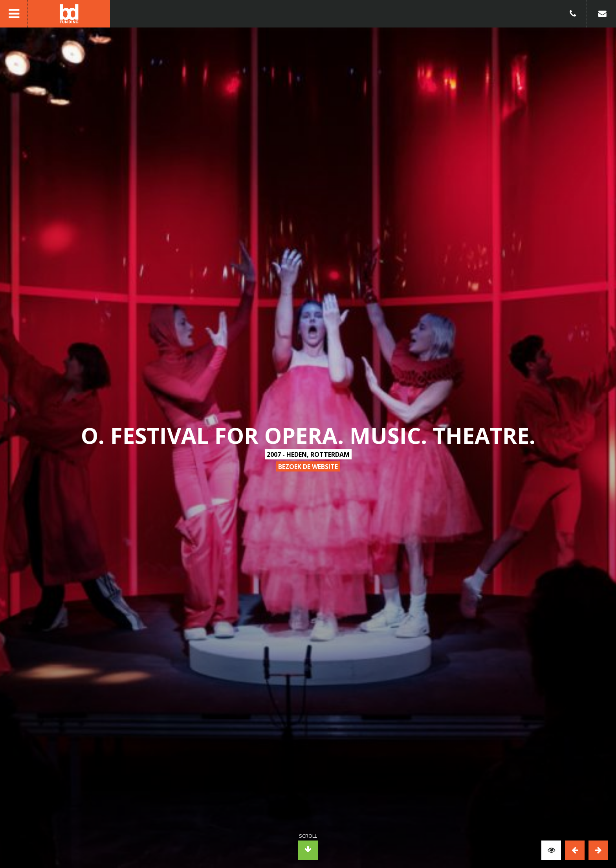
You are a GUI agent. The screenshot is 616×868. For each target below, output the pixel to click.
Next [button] (598, 850)
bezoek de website (308, 467)
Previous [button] (575, 850)
